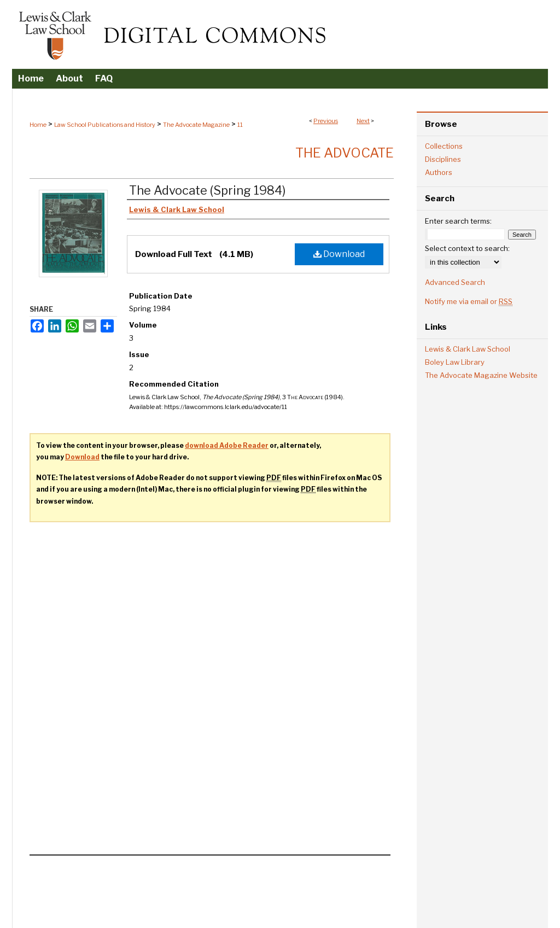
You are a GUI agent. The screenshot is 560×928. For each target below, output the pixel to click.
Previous (326, 121)
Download (339, 254)
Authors (439, 172)
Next (363, 121)
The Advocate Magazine (196, 125)
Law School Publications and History (105, 125)
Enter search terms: (458, 221)
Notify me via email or (469, 301)
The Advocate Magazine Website (481, 375)
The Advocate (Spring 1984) (207, 190)
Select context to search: (467, 248)
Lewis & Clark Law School (468, 349)
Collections (444, 146)
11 (240, 125)
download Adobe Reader (227, 445)
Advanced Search (455, 282)
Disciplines (443, 159)
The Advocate (345, 153)
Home (38, 125)
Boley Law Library (455, 362)
